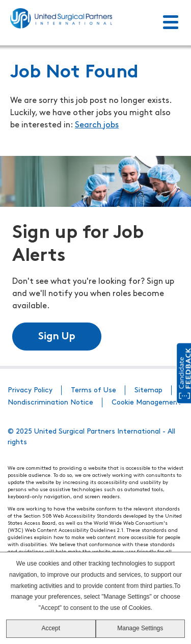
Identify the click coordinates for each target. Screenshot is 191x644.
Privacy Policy (30, 391)
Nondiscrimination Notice (50, 403)
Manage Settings (140, 628)
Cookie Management (146, 403)
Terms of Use (93, 391)
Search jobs (97, 125)
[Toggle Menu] (171, 23)
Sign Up (57, 337)
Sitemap (148, 391)
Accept (51, 628)
